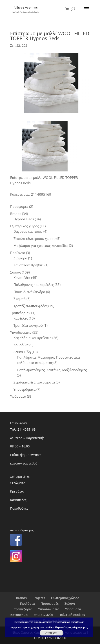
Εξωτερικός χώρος (65, 598)
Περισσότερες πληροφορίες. (72, 627)
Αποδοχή (51, 633)
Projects (39, 598)
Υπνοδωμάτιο (49, 609)
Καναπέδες (18, 500)
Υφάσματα (73, 609)
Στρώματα (18, 483)
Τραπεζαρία (23, 609)
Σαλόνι (70, 603)
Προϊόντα (27, 603)
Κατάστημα (19, 615)
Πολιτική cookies (72, 615)
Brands (21, 598)
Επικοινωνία (43, 615)
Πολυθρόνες (19, 508)
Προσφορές (50, 603)
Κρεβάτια (17, 491)
